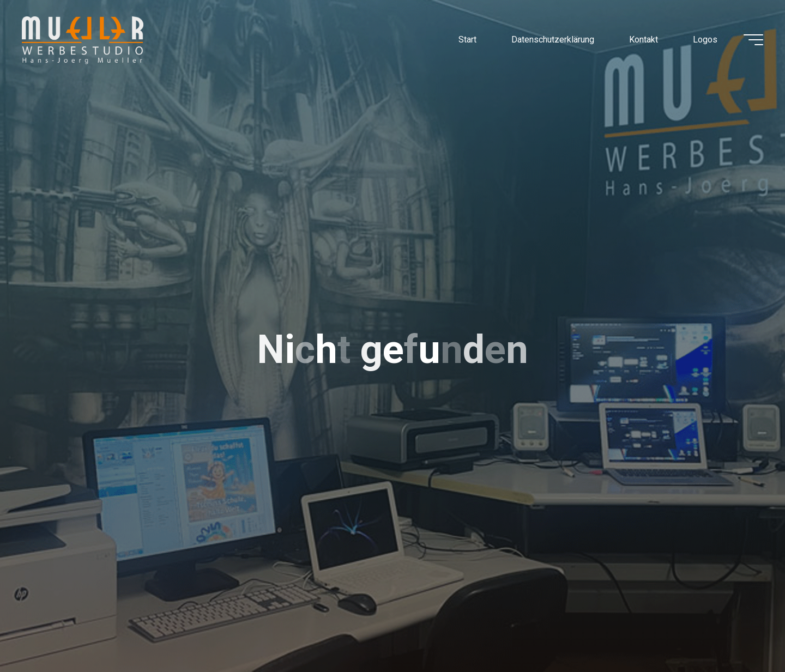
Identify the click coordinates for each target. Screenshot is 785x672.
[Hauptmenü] (753, 40)
